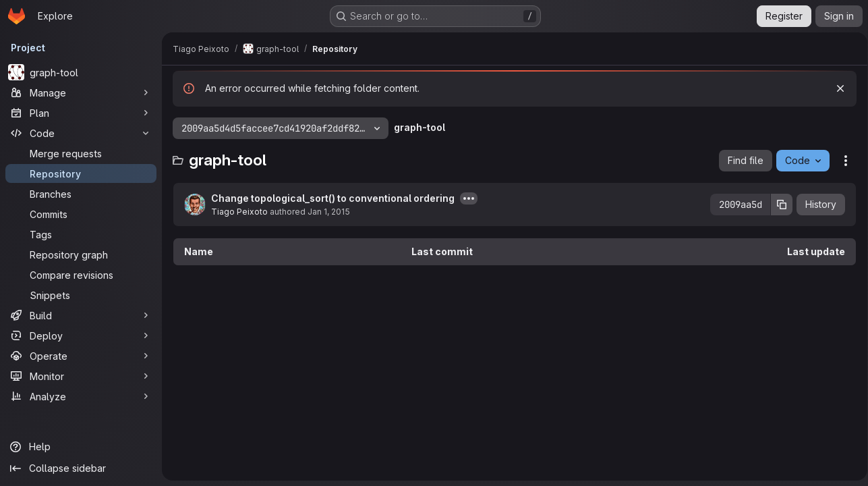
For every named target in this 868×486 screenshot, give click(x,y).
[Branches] (81, 194)
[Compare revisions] (81, 275)
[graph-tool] (81, 72)
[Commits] (81, 214)
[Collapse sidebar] (81, 468)
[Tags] (81, 234)
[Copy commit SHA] (777, 205)
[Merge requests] (81, 153)
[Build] (81, 315)
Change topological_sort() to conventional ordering (333, 198)
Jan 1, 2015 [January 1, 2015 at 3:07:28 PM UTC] (329, 212)
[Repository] (81, 173)
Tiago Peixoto (239, 212)
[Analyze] (81, 396)
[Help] (81, 447)
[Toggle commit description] (469, 198)
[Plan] (81, 113)
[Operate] (81, 356)
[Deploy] (81, 335)
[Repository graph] (81, 254)
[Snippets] (81, 295)
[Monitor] (81, 376)
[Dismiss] (836, 88)
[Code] (81, 133)
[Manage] (81, 92)
